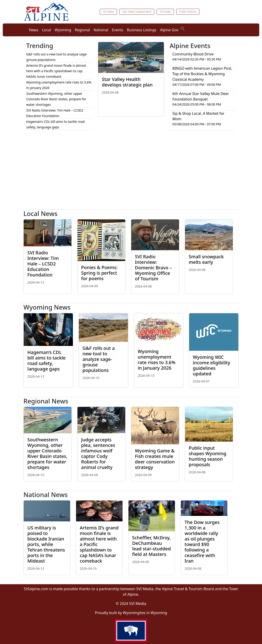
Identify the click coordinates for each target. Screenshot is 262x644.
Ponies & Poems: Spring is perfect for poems (99, 273)
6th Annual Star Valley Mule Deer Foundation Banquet (201, 96)
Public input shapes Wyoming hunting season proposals (207, 456)
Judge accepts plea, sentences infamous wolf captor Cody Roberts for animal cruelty (98, 453)
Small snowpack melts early (206, 259)
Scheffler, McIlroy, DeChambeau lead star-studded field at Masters (151, 546)
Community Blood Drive (193, 54)
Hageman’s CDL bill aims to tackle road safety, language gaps (47, 361)
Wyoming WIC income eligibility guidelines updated (212, 365)
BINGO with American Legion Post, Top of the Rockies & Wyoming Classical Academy (202, 74)
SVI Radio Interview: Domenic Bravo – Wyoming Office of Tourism (153, 268)
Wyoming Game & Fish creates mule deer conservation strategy (155, 459)
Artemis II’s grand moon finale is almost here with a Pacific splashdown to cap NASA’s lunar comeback (56, 71)
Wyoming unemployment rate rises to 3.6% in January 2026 (157, 360)
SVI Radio (165, 12)
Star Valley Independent (137, 12)
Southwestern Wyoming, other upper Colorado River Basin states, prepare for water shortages (56, 99)
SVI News (108, 12)
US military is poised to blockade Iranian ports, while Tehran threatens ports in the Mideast (46, 544)
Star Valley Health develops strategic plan (127, 82)
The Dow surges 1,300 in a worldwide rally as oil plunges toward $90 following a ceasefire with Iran (202, 542)
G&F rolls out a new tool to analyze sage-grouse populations (99, 359)
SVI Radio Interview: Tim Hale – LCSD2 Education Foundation (43, 264)
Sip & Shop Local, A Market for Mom (198, 116)
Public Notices (188, 12)
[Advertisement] (131, 172)
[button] (183, 28)
